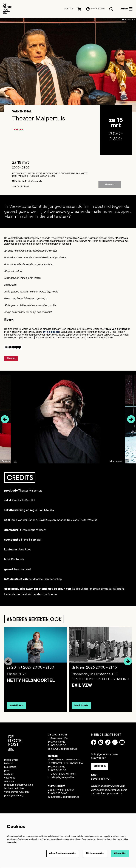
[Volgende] (131, 421)
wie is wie (9, 784)
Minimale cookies (95, 853)
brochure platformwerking (19, 787)
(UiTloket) (71, 776)
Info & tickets (16, 708)
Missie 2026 (17, 677)
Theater (18, 132)
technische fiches (14, 791)
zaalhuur (9, 777)
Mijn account (95, 9)
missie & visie (11, 762)
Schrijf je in (100, 768)
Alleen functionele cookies (63, 853)
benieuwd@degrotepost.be (63, 751)
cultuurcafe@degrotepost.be (64, 799)
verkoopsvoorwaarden (16, 794)
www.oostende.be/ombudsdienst (109, 792)
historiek (9, 766)
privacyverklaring (14, 798)
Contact (69, 9)
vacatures (10, 780)
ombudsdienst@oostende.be (107, 796)
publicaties (10, 769)
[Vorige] (5, 421)
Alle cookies (120, 853)
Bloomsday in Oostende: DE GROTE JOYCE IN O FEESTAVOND (100, 679)
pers (7, 773)
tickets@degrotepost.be (61, 780)
